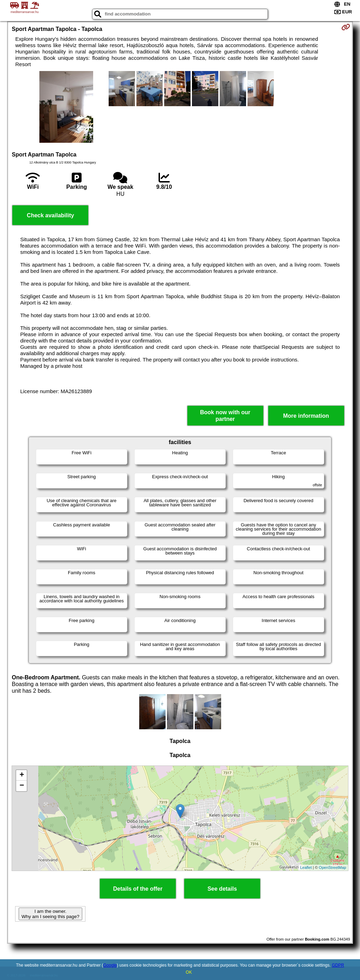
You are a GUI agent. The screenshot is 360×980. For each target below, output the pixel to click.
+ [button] (22, 775)
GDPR (338, 965)
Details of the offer (138, 889)
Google (110, 965)
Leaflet (306, 867)
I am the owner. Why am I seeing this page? (50, 914)
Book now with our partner (225, 416)
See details (222, 889)
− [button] (22, 786)
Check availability (50, 215)
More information (306, 416)
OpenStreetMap (333, 867)
